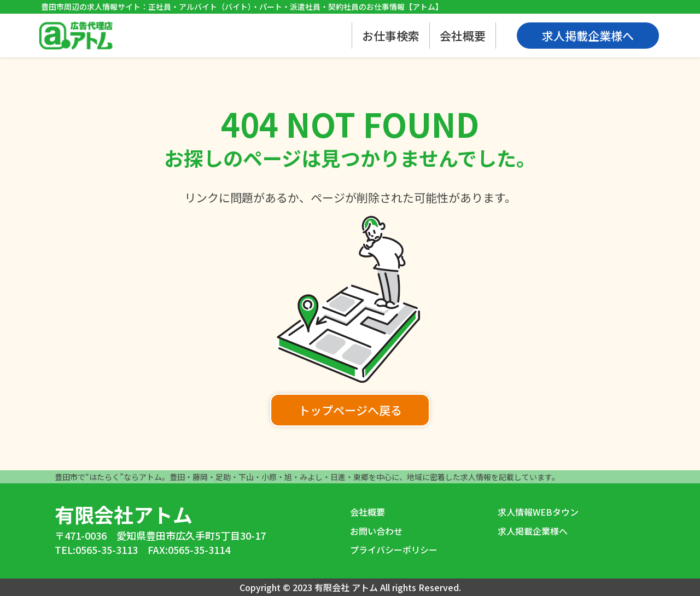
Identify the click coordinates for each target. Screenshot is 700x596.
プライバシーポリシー (394, 550)
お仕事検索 (391, 36)
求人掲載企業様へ (533, 531)
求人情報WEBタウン (538, 512)
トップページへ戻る (350, 410)
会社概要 (463, 36)
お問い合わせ (376, 531)
